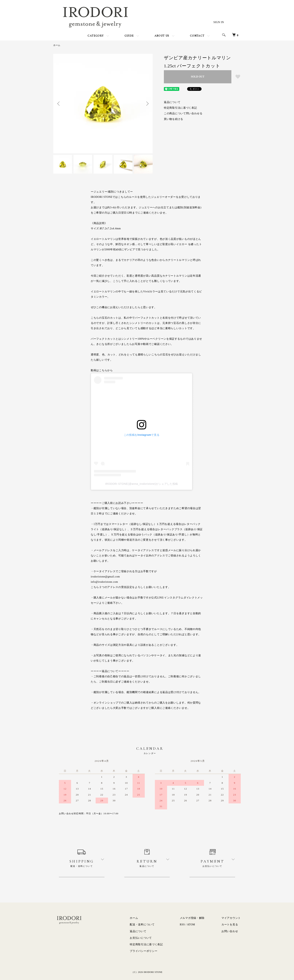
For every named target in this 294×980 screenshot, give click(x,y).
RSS (182, 925)
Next (147, 104)
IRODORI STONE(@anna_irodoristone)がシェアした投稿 (142, 484)
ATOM (191, 925)
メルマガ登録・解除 (192, 918)
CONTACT (197, 36)
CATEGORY (96, 36)
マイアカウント (231, 918)
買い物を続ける (174, 119)
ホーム (57, 45)
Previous (59, 104)
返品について (172, 102)
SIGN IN (219, 22)
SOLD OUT (198, 77)
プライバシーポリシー (144, 951)
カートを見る (230, 925)
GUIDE (129, 36)
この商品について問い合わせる (183, 113)
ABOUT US (162, 36)
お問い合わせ (230, 931)
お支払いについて (141, 938)
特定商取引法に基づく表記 (180, 108)
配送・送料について (142, 925)
